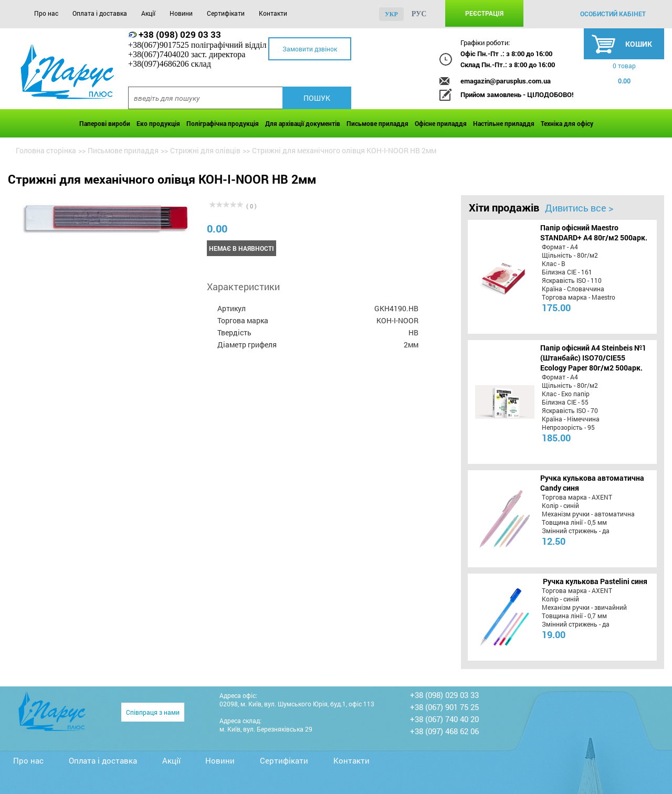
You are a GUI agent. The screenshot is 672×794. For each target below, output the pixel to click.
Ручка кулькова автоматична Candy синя (592, 483)
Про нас (46, 13)
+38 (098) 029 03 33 (180, 34)
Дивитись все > (579, 208)
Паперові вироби (105, 123)
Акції (148, 13)
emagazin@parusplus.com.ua (506, 81)
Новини (181, 13)
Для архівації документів (303, 123)
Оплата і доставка (100, 13)
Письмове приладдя (377, 123)
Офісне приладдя (441, 123)
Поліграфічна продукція (223, 123)
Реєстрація (484, 13)
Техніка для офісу (567, 123)
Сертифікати (226, 13)
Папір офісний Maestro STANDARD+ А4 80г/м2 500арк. (594, 232)
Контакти (273, 13)
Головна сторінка (46, 150)
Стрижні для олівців (205, 150)
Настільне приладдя (504, 123)
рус (419, 14)
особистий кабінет (613, 14)
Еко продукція (158, 123)
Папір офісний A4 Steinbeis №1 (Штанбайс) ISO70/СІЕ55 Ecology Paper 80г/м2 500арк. (593, 358)
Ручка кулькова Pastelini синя (595, 581)
